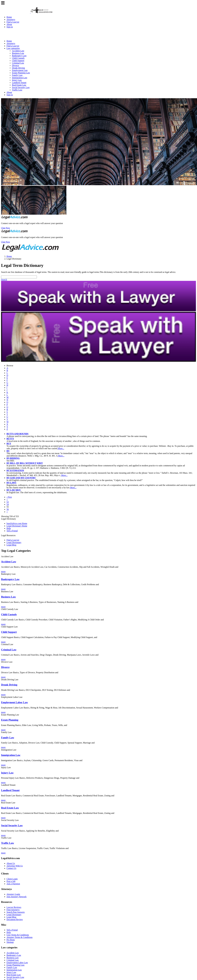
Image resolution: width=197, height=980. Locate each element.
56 (8, 509)
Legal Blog (11, 545)
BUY (9, 444)
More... (61, 448)
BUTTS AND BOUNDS (17, 434)
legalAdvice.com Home (17, 523)
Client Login (12, 879)
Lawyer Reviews (14, 907)
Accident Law (18, 51)
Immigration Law (20, 78)
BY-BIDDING (13, 458)
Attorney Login (13, 894)
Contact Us (11, 868)
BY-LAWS (11, 483)
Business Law (18, 53)
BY (8, 451)
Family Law (17, 75)
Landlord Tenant (19, 83)
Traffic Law (17, 90)
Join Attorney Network (17, 897)
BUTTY (10, 439)
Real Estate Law (19, 85)
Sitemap (10, 942)
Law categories (13, 48)
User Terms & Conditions (18, 935)
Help (9, 528)
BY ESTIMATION (15, 470)
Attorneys (11, 19)
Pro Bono (11, 940)
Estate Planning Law (21, 73)
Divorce (16, 65)
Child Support (18, 61)
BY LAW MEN (14, 490)
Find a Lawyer (13, 22)
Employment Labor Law (17, 963)
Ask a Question (13, 884)
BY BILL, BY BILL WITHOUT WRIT (25, 463)
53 (8, 502)
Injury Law (17, 80)
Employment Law (20, 70)
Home (9, 17)
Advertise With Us (15, 866)
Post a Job (11, 881)
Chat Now (6, 228)
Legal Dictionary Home (17, 526)
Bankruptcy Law (19, 56)
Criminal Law (18, 63)
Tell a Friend (12, 531)
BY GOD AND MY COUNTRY (21, 478)
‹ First (9, 497)
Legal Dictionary (14, 542)
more (3, 572)
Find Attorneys (13, 910)
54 (8, 504)
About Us (11, 863)
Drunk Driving (18, 68)
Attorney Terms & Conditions (20, 937)
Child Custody (18, 58)
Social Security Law (21, 87)
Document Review (15, 919)
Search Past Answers (16, 912)
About (9, 24)
